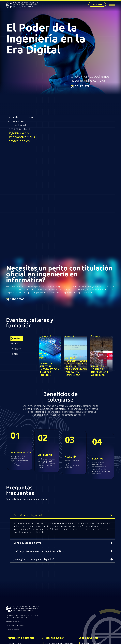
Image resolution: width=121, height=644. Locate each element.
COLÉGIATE (97, 4)
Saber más (17, 299)
